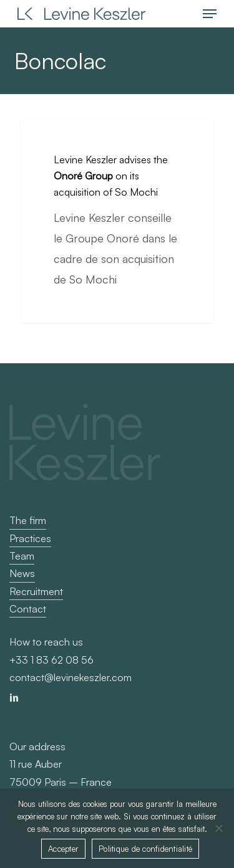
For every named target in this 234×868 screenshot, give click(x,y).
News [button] (22, 573)
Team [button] (22, 556)
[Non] (218, 828)
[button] (210, 14)
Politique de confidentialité (145, 849)
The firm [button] (28, 520)
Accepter (63, 849)
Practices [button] (30, 538)
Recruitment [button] (36, 591)
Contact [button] (28, 609)
